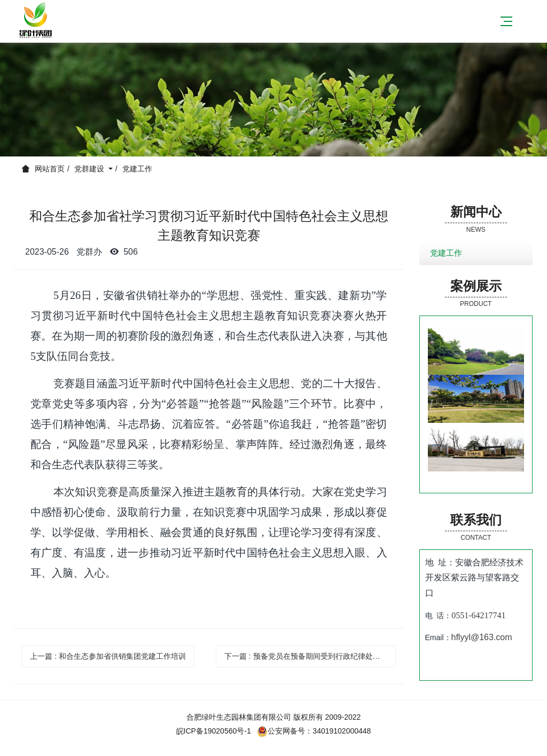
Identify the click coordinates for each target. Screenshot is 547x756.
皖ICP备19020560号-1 (214, 731)
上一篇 (108, 656)
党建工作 (137, 169)
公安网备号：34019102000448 (314, 731)
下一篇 (310, 656)
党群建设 (90, 169)
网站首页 (50, 169)
